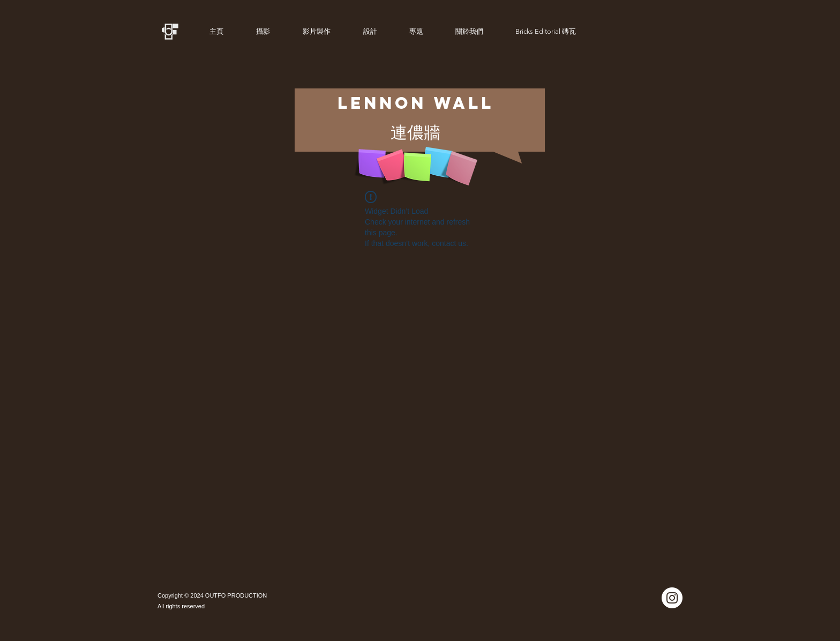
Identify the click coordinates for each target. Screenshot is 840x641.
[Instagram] (672, 598)
